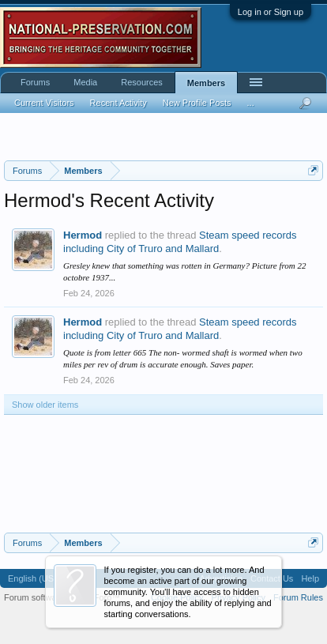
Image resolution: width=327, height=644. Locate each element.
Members (206, 83)
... (251, 103)
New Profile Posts (197, 103)
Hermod (83, 235)
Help (310, 578)
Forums (35, 82)
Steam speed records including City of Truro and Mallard (180, 242)
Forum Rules (298, 597)
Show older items (45, 405)
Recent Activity (118, 103)
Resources (142, 82)
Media (85, 82)
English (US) (32, 578)
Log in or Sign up (271, 12)
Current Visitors (44, 103)
